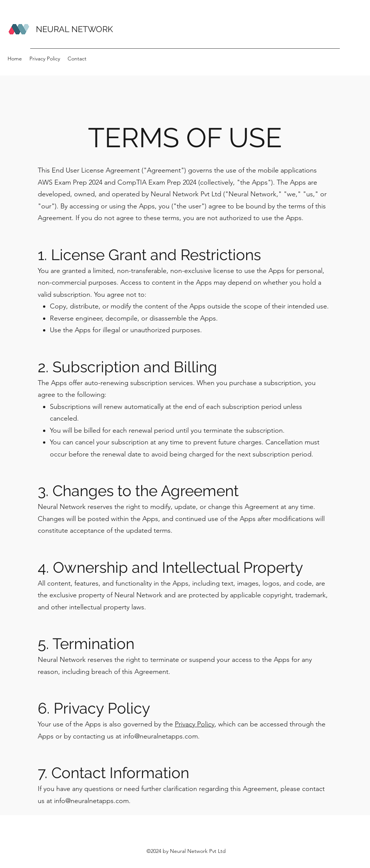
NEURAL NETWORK (74, 29)
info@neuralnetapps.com (160, 736)
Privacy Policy (195, 724)
